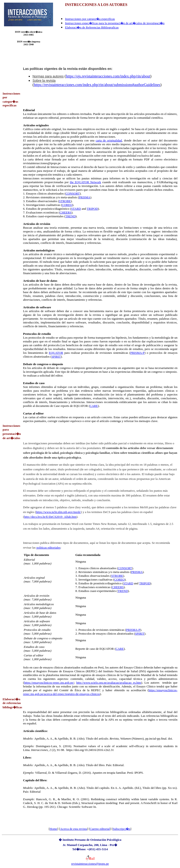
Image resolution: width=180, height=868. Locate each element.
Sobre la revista (44, 81)
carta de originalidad (109, 140)
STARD (76, 209)
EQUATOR (56, 353)
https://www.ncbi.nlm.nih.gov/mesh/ (58, 512)
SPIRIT (56, 357)
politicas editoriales (48, 548)
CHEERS (66, 212)
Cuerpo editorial (100, 829)
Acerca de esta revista (73, 829)
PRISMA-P (137, 353)
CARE (94, 406)
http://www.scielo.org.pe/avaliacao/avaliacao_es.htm (109, 683)
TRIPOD (92, 209)
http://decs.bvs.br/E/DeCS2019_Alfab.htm (50, 517)
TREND (70, 216)
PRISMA (85, 197)
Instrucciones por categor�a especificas (90, 19)
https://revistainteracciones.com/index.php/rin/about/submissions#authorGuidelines (97, 85)
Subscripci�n (121, 829)
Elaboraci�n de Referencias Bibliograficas (92, 27)
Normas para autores (48, 76)
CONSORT (73, 193)
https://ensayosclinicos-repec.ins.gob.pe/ (49, 683)
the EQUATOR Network (85, 182)
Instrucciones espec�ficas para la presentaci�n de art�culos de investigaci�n (115, 23)
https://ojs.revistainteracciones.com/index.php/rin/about (108, 76)
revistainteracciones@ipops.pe (90, 864)
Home (54, 829)
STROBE (65, 201)
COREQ (67, 205)
